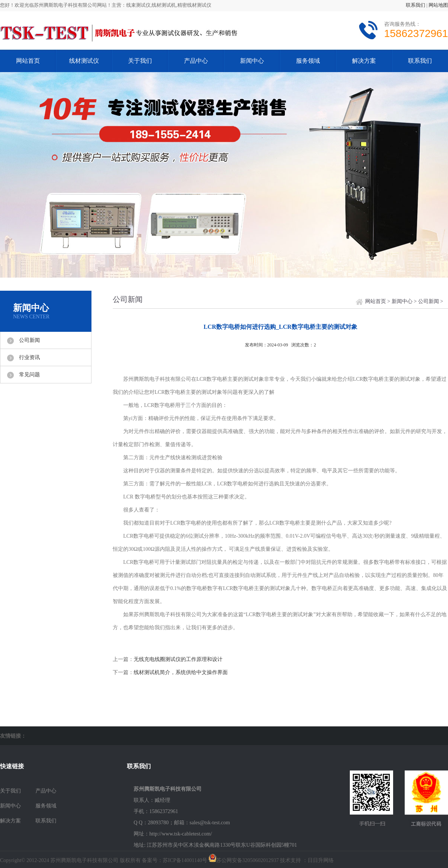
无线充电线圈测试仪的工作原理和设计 (178, 659)
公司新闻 (29, 340)
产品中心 (196, 61)
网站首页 (28, 61)
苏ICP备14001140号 (185, 860)
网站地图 (438, 5)
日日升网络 (321, 860)
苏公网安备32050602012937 (248, 860)
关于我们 (140, 61)
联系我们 (416, 5)
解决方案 (364, 61)
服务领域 (308, 61)
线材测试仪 (84, 61)
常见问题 (29, 375)
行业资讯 (29, 357)
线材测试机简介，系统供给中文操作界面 (181, 672)
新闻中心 (252, 61)
